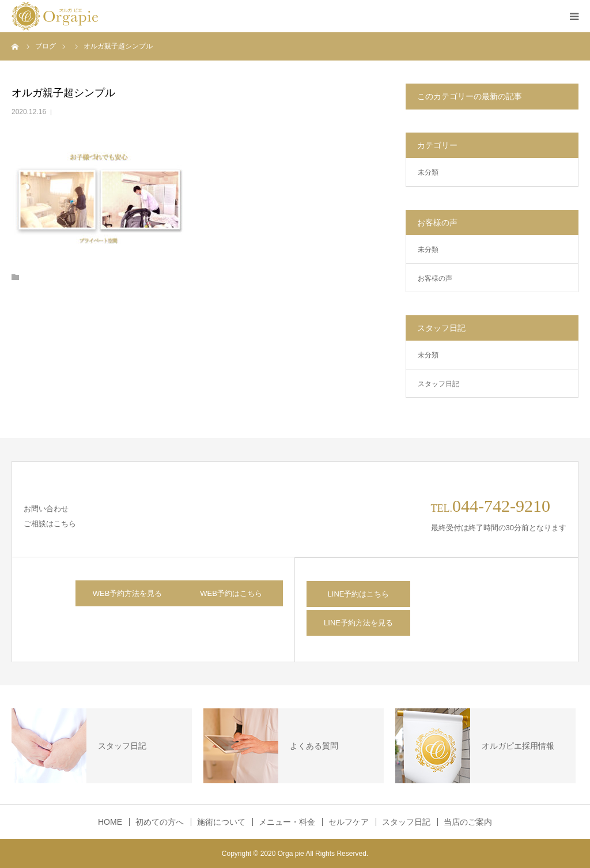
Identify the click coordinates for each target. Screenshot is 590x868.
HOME (110, 822)
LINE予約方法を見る (358, 623)
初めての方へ (160, 822)
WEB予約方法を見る (128, 593)
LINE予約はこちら (359, 594)
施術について (221, 822)
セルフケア (349, 822)
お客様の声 (435, 278)
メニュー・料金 (287, 822)
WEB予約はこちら (231, 593)
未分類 (428, 172)
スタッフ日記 (438, 384)
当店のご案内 (468, 822)
